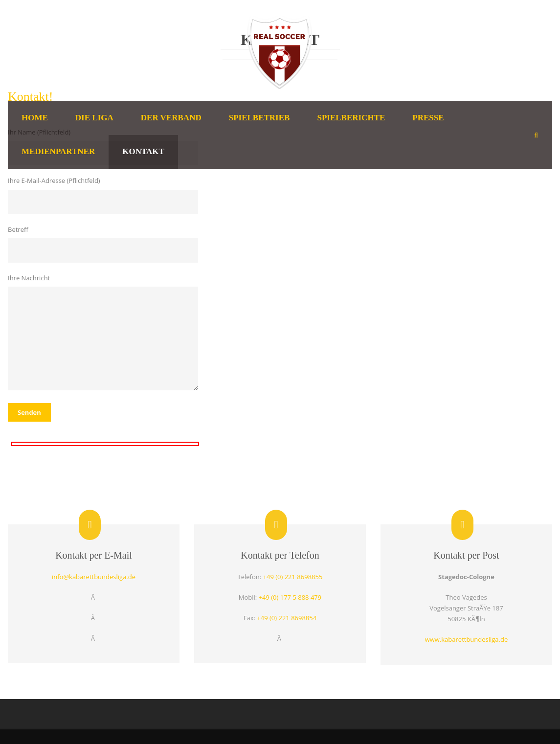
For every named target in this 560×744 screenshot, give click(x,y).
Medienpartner (58, 151)
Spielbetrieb (259, 118)
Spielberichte (351, 118)
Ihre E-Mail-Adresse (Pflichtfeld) (105, 195)
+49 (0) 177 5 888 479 (290, 597)
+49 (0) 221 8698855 (293, 577)
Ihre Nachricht (105, 333)
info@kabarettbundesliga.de (94, 577)
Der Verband (171, 118)
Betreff (105, 244)
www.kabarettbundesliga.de (467, 639)
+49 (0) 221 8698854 (287, 618)
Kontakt (143, 151)
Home (35, 118)
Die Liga (94, 118)
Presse (428, 118)
